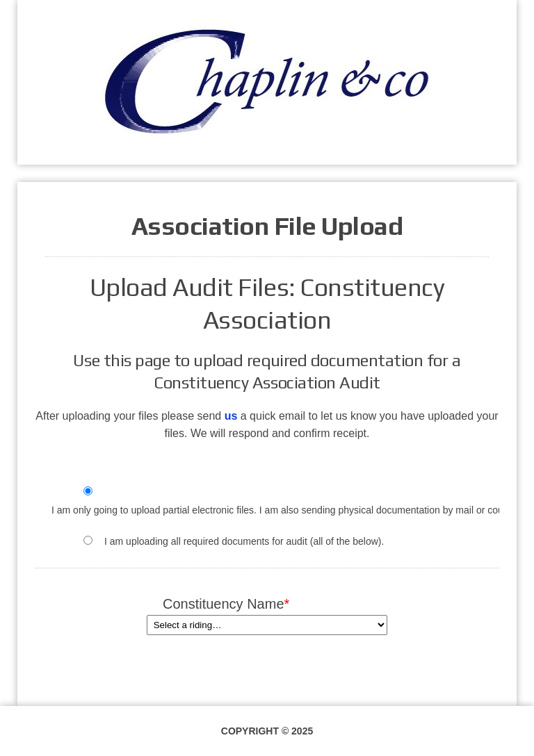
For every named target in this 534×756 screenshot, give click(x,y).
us (231, 416)
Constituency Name (267, 604)
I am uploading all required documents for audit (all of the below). (244, 541)
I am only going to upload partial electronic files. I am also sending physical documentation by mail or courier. (285, 510)
